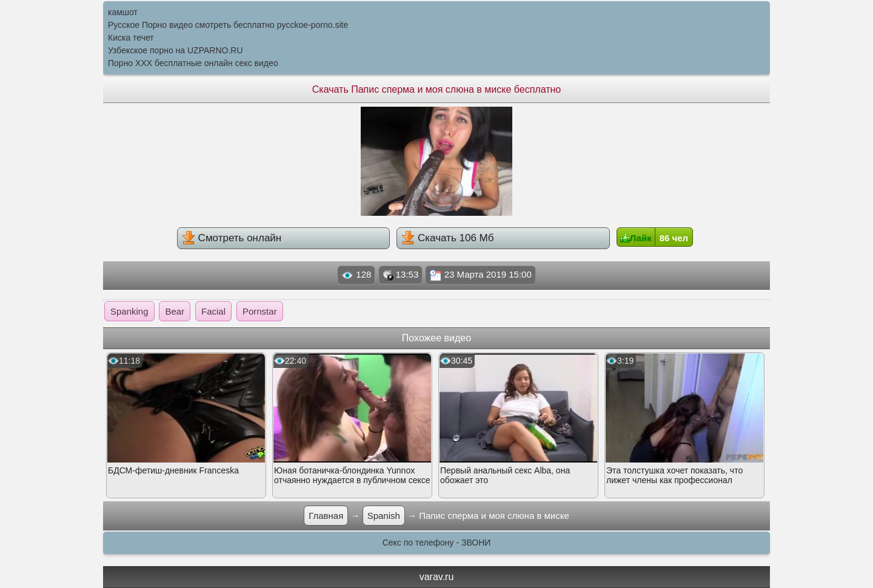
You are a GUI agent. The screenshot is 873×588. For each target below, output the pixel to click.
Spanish (384, 516)
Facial (213, 311)
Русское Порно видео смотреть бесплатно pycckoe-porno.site (228, 25)
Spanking (129, 311)
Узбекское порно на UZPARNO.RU (176, 50)
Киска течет (131, 38)
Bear (175, 311)
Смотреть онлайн (232, 238)
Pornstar (260, 311)
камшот (123, 12)
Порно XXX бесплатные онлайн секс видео (193, 63)
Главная (326, 516)
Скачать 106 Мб (447, 238)
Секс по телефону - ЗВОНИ (437, 543)
